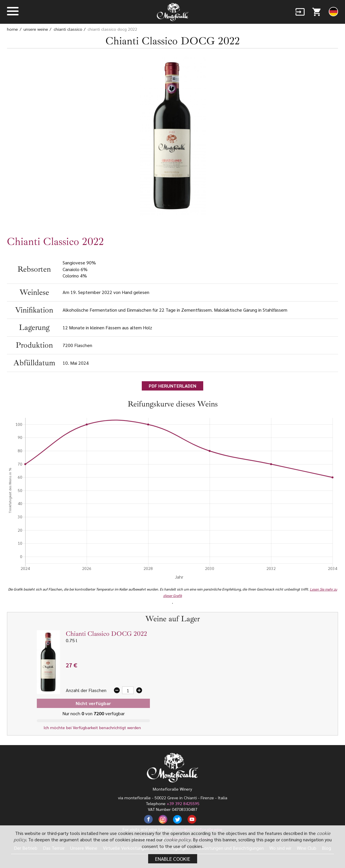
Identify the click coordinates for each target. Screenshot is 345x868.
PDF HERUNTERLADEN (173, 386)
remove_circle (117, 690)
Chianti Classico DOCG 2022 (112, 29)
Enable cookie (173, 859)
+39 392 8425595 (183, 803)
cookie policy (177, 839)
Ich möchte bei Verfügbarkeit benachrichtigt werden (93, 727)
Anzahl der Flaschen (86, 690)
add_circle (139, 690)
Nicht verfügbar (93, 703)
